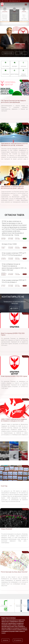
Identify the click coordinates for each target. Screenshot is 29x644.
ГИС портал (6, 66)
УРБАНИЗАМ (6, 74)
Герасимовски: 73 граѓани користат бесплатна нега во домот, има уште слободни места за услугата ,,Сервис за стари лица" (14, 187)
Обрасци (23, 66)
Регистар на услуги (14, 456)
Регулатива (5, 19)
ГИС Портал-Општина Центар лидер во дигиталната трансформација (13, 101)
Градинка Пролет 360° (24, 21)
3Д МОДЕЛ (14, 66)
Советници (14, 15)
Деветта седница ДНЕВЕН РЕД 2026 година (13, 334)
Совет (21, 53)
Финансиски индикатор (18, 606)
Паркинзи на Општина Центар (3, 606)
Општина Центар (10, 4)
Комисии (14, 17)
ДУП (23, 446)
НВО (5, 456)
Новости (24, 15)
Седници (14, 19)
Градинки (5, 446)
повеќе (4, 633)
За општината (5, 15)
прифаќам (5, 640)
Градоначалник (8, 53)
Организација (5, 17)
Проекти (23, 456)
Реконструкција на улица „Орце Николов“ (14, 572)
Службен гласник (14, 21)
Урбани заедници (23, 75)
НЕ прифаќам (18, 640)
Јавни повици (24, 19)
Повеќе (15, 308)
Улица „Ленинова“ (7, 529)
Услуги (24, 17)
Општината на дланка (25, 606)
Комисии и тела (5, 21)
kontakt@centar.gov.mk (15, 1)
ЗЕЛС (11, 606)
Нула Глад (4, 486)
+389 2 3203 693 (5, 1)
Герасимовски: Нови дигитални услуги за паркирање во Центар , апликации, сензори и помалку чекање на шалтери (14, 144)
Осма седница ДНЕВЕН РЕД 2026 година (14, 376)
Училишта (14, 446)
